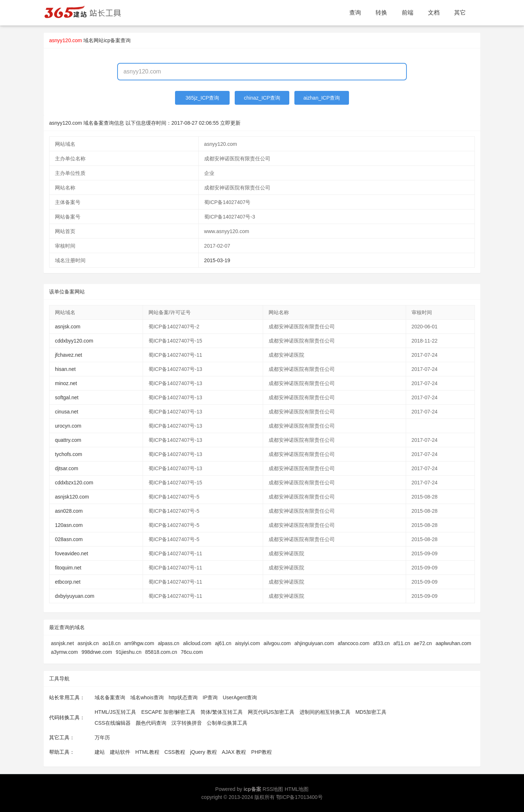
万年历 (102, 737)
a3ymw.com (64, 652)
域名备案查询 (110, 697)
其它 (460, 13)
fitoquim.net (68, 568)
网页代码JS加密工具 (271, 712)
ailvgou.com (277, 643)
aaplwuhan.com (453, 643)
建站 (100, 752)
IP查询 (210, 697)
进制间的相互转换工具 (325, 712)
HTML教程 (147, 752)
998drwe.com (97, 652)
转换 (381, 13)
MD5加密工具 (371, 712)
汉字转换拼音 (187, 723)
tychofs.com (69, 454)
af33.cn (381, 643)
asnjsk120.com (72, 497)
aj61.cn (223, 643)
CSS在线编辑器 (113, 723)
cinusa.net (67, 412)
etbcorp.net (68, 582)
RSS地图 (273, 789)
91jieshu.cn (129, 652)
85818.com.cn (161, 652)
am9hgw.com (139, 643)
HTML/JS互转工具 (115, 712)
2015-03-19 (217, 260)
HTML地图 (297, 789)
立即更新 (230, 123)
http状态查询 (183, 697)
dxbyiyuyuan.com (75, 596)
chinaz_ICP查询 (262, 98)
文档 (434, 13)
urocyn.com (68, 426)
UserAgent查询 (240, 697)
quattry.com (68, 440)
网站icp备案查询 (112, 40)
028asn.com (69, 539)
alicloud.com (197, 643)
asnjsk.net (62, 643)
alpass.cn (169, 643)
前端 (408, 13)
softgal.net (67, 397)
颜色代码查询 (151, 723)
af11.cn (402, 643)
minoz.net (66, 383)
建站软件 (120, 752)
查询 (355, 13)
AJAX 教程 (234, 752)
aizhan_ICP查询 (322, 98)
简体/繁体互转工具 (222, 712)
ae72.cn (423, 643)
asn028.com (69, 511)
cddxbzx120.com (74, 483)
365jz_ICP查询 (203, 98)
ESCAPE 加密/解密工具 (168, 712)
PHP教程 (261, 752)
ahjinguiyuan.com (314, 643)
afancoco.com (354, 643)
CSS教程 (175, 752)
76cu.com (192, 652)
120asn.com (69, 525)
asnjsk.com (68, 327)
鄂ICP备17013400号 (299, 797)
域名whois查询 (147, 697)
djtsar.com (67, 468)
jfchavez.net (69, 355)
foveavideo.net (72, 553)
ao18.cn (111, 643)
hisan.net (65, 369)
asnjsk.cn (88, 643)
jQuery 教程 (203, 752)
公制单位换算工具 (227, 723)
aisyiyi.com (247, 643)
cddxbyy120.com (74, 341)
